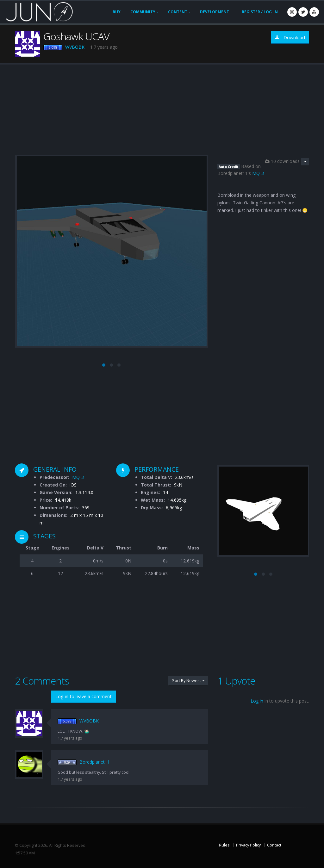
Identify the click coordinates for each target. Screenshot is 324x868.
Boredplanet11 (95, 762)
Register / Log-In (260, 12)
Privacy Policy (248, 845)
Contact (274, 845)
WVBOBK (75, 47)
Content (178, 12)
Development (215, 12)
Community (143, 12)
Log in (257, 701)
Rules (224, 845)
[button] (104, 365)
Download (290, 37)
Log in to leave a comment (84, 696)
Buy (117, 12)
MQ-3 (258, 173)
